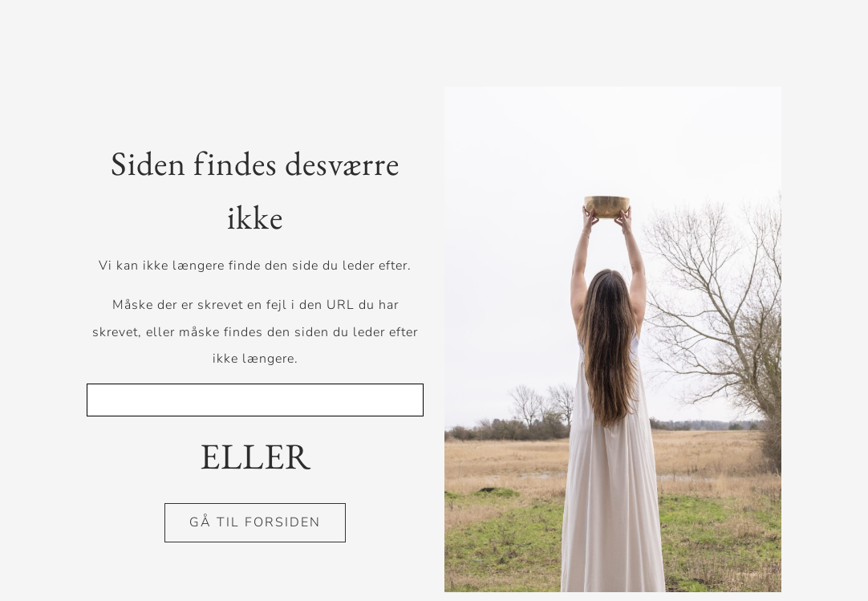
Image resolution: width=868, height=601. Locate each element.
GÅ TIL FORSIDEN (255, 522)
